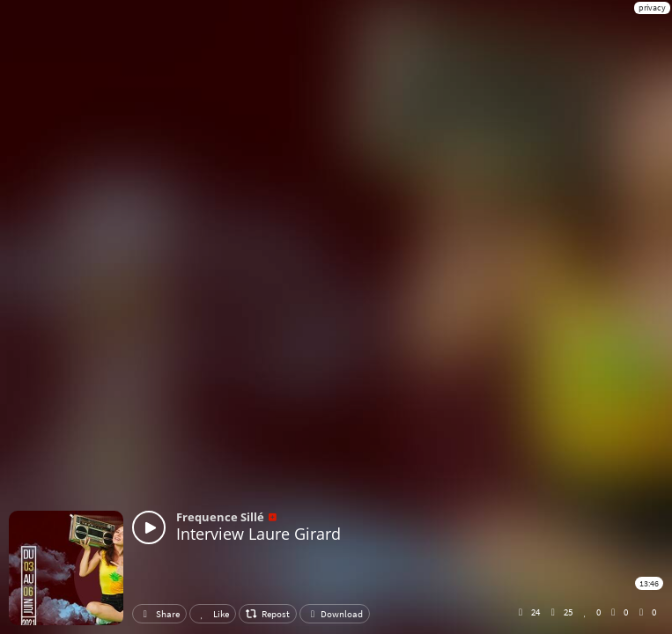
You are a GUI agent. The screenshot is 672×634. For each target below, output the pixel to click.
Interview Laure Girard (258, 534)
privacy (652, 7)
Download (335, 614)
